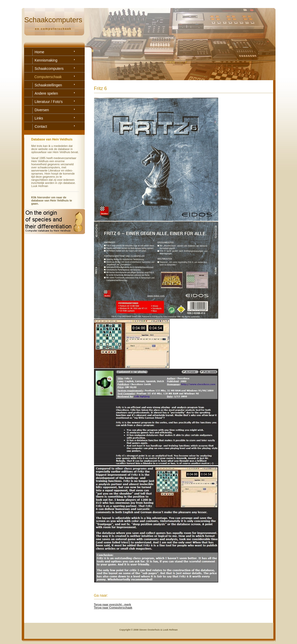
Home (39, 52)
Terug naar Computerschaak (113, 608)
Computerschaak (48, 77)
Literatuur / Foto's (49, 102)
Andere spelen (46, 93)
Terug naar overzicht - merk (113, 604)
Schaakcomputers (49, 69)
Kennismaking (46, 60)
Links (39, 118)
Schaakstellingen (48, 85)
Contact (41, 126)
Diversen (42, 110)
